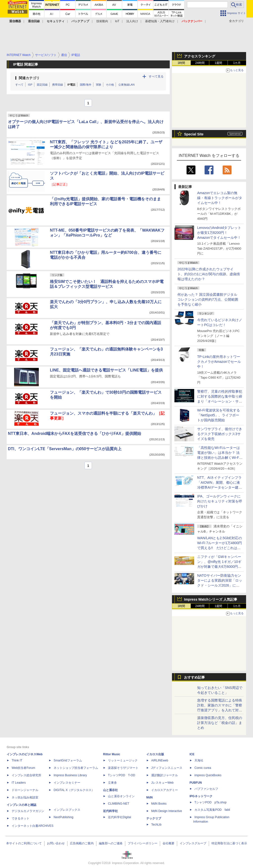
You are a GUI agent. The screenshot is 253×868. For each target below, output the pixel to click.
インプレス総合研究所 (26, 775)
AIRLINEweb (160, 760)
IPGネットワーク (201, 796)
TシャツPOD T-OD (122, 775)
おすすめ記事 (194, 677)
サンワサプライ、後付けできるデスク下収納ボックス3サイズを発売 (220, 434)
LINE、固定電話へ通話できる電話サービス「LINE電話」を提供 (106, 370)
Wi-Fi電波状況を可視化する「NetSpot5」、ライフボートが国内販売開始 (219, 415)
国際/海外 (86, 85)
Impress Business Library (70, 775)
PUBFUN (196, 783)
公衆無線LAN (126, 85)
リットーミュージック (123, 760)
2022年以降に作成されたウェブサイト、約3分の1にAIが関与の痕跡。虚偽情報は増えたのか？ (209, 274)
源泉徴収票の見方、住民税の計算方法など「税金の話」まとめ (220, 723)
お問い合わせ (56, 843)
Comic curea (203, 768)
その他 (110, 85)
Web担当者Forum (23, 768)
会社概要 (169, 843)
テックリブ (154, 818)
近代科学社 (110, 811)
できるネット (21, 818)
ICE (192, 754)
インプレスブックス (67, 810)
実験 (99, 85)
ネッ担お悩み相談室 (25, 797)
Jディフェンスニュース (167, 768)
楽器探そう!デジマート (123, 768)
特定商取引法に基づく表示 (229, 843)
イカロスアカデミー (165, 790)
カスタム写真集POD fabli (212, 810)
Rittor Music (112, 754)
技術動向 (102, 21)
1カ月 (237, 63)
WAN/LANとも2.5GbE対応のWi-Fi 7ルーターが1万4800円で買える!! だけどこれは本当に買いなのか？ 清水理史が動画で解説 (220, 548)
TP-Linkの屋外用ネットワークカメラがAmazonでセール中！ (219, 362)
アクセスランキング (200, 56)
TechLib (156, 825)
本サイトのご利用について (24, 843)
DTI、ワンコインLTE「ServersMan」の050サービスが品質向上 (65, 449)
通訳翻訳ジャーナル (165, 775)
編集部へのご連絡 (111, 843)
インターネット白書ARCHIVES (32, 826)
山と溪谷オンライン (121, 796)
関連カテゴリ (29, 78)
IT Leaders (19, 783)
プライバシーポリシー (143, 843)
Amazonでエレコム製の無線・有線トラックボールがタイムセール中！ (220, 198)
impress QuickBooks (208, 775)
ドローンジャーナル (25, 790)
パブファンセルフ (206, 789)
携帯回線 (58, 85)
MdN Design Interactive (167, 811)
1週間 (219, 63)
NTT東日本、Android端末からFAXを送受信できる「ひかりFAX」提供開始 (74, 434)
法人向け (132, 21)
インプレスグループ (193, 843)
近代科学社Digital (119, 817)
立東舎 (112, 783)
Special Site (194, 134)
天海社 (199, 760)
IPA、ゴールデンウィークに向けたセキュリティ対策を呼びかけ (220, 501)
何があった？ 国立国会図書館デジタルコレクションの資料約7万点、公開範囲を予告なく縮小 (208, 299)
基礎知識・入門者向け (160, 21)
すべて (19, 85)
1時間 (181, 63)
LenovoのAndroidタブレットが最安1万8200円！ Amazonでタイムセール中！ (219, 233)
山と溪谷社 (110, 790)
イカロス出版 (155, 754)
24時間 (200, 63)
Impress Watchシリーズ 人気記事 (211, 599)
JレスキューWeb (162, 783)
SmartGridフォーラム (68, 760)
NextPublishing (63, 817)
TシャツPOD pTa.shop (211, 802)
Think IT (17, 760)
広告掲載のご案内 (82, 843)
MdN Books (159, 804)
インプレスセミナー (67, 783)
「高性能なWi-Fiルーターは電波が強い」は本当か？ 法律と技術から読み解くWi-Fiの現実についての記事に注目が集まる (220, 458)
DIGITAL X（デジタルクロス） (74, 790)
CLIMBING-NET (119, 804)
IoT (117, 21)
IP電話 (71, 85)
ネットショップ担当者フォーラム (76, 768)
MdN (149, 797)
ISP (30, 85)
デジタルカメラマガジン (28, 811)
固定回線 (42, 85)
